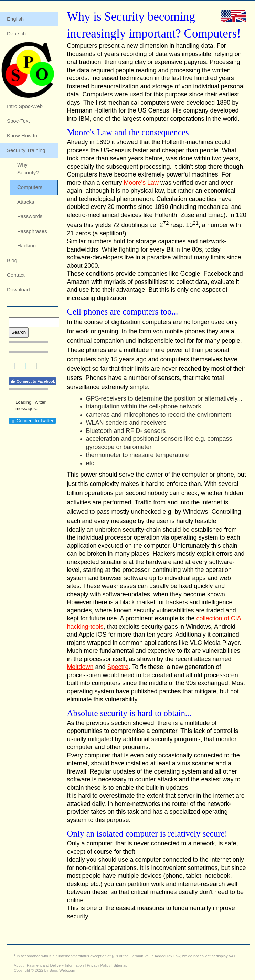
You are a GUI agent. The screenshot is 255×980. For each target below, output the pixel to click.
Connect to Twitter (32, 421)
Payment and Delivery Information (55, 965)
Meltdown (80, 667)
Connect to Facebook (33, 381)
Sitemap (120, 965)
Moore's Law (141, 183)
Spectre (118, 667)
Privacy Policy (98, 965)
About (19, 965)
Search (19, 332)
